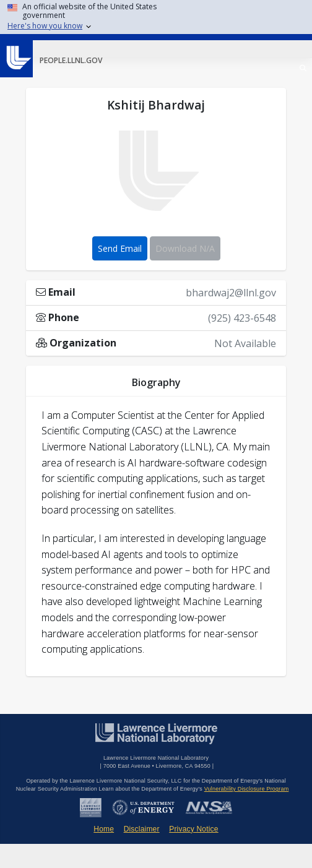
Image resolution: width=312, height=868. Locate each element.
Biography (156, 382)
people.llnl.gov (71, 60)
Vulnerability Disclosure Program (247, 789)
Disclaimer (142, 829)
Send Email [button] (120, 248)
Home (104, 829)
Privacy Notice (194, 829)
